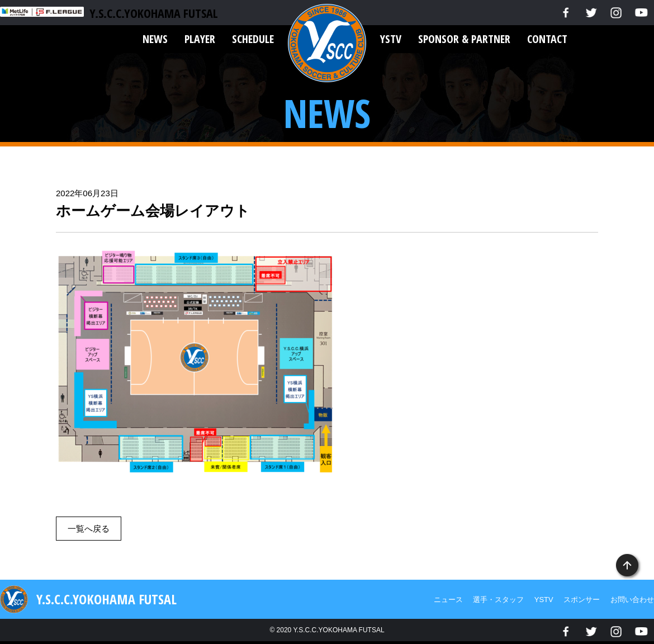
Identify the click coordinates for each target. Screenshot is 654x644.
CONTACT (547, 39)
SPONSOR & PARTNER (464, 39)
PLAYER (200, 39)
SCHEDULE (253, 39)
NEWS (155, 39)
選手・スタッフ (498, 600)
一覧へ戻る (89, 529)
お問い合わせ (632, 600)
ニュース (448, 600)
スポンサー (582, 600)
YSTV (391, 39)
